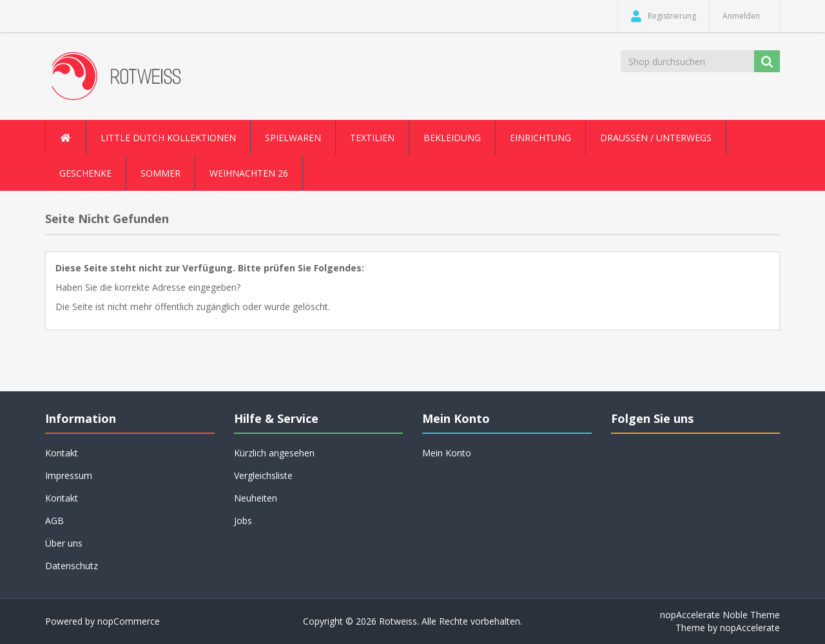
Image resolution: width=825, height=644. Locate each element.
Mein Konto (447, 453)
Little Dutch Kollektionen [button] (168, 138)
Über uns (64, 543)
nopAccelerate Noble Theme (720, 615)
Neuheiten (256, 498)
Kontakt (62, 453)
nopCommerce (129, 621)
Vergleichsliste (263, 475)
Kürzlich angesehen (274, 453)
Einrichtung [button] (540, 138)
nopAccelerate (750, 628)
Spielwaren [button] (293, 138)
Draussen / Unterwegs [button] (656, 138)
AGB (54, 521)
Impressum (69, 475)
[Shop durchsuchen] (688, 61)
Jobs (243, 521)
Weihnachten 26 (249, 173)
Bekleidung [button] (452, 138)
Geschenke (85, 173)
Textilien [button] (372, 138)
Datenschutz (72, 566)
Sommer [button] (160, 173)
